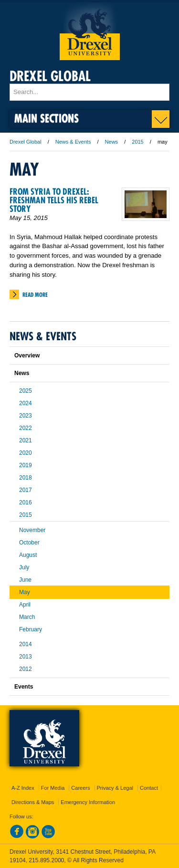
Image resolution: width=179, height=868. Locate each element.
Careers (80, 788)
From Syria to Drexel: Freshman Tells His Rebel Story (54, 200)
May (25, 592)
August (28, 555)
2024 (26, 403)
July (24, 567)
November (32, 530)
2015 (137, 142)
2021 (26, 440)
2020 (26, 453)
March (27, 617)
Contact (149, 788)
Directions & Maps (33, 802)
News (112, 142)
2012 (26, 669)
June (25, 580)
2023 (26, 416)
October (29, 543)
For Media (53, 788)
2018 (26, 478)
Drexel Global (50, 76)
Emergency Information (88, 802)
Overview (27, 356)
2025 (26, 391)
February (31, 629)
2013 (26, 657)
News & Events (73, 142)
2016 (26, 502)
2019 (26, 465)
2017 (26, 490)
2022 (26, 428)
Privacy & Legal (115, 788)
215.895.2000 (46, 860)
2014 (26, 644)
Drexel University (90, 31)
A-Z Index (23, 788)
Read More (35, 295)
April (25, 605)
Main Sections (47, 118)
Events (24, 687)
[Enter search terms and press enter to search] (89, 92)
